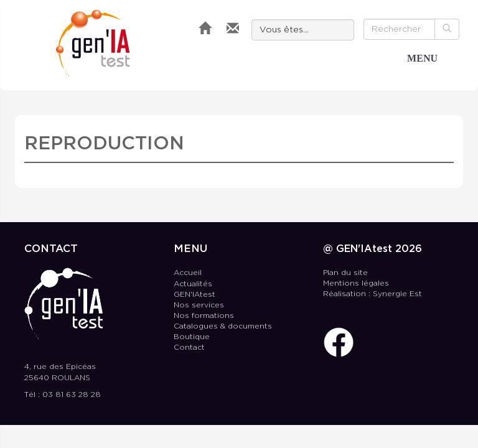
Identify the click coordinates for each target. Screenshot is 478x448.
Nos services (199, 305)
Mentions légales (356, 283)
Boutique (192, 337)
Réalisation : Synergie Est (373, 294)
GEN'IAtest (93, 43)
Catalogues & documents (223, 326)
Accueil (188, 273)
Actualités (193, 284)
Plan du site (345, 273)
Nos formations (204, 316)
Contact (189, 348)
